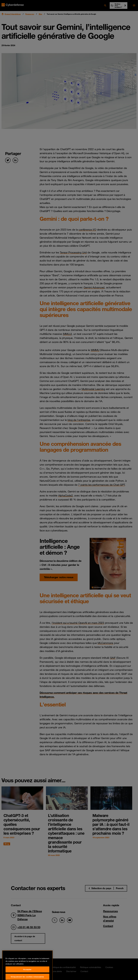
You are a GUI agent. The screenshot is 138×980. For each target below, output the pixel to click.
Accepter (27, 975)
